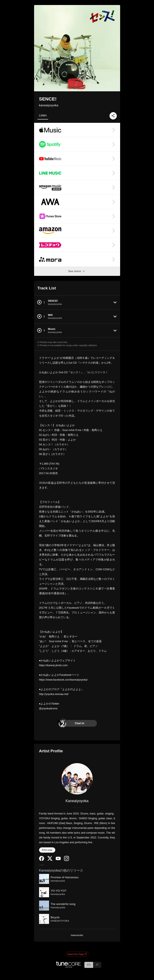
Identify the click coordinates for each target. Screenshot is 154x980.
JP (97, 965)
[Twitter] (50, 860)
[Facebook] (42, 860)
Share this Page (77, 954)
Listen (43, 115)
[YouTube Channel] (58, 859)
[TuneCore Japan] (69, 967)
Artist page (47, 850)
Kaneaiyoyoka (77, 801)
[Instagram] (67, 860)
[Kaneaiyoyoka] (77, 779)
